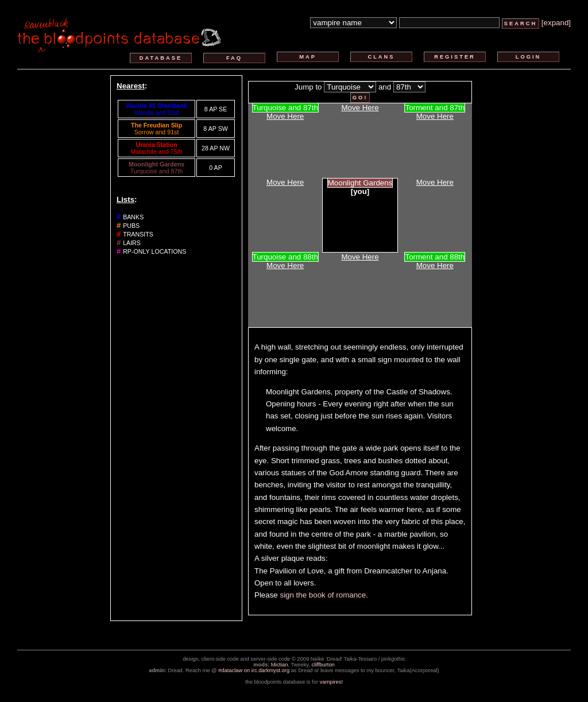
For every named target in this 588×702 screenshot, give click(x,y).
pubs (131, 226)
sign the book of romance (323, 595)
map (308, 57)
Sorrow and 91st (157, 132)
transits (138, 234)
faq (234, 58)
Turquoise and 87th (156, 171)
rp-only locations (154, 251)
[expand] (556, 23)
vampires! (331, 682)
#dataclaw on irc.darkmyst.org (254, 670)
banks (133, 217)
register (455, 57)
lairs (132, 243)
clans (381, 57)
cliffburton (323, 665)
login (529, 57)
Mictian (280, 665)
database (161, 58)
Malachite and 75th (157, 152)
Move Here (285, 116)
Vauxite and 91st (156, 113)
